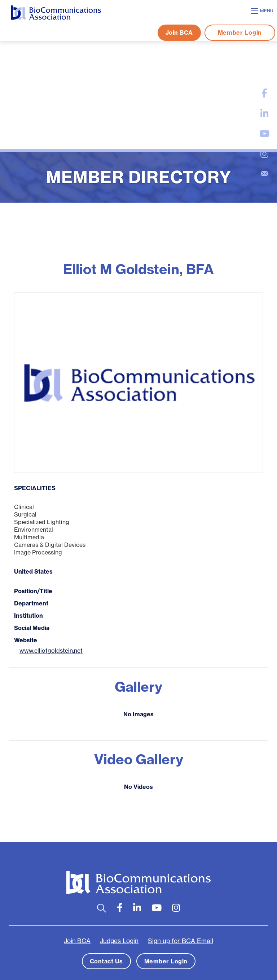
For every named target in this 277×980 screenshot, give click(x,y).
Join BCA (179, 33)
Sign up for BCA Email (181, 941)
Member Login (240, 33)
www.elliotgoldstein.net (51, 651)
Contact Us (106, 961)
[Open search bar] (102, 908)
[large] (264, 93)
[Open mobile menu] (263, 11)
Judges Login (119, 941)
